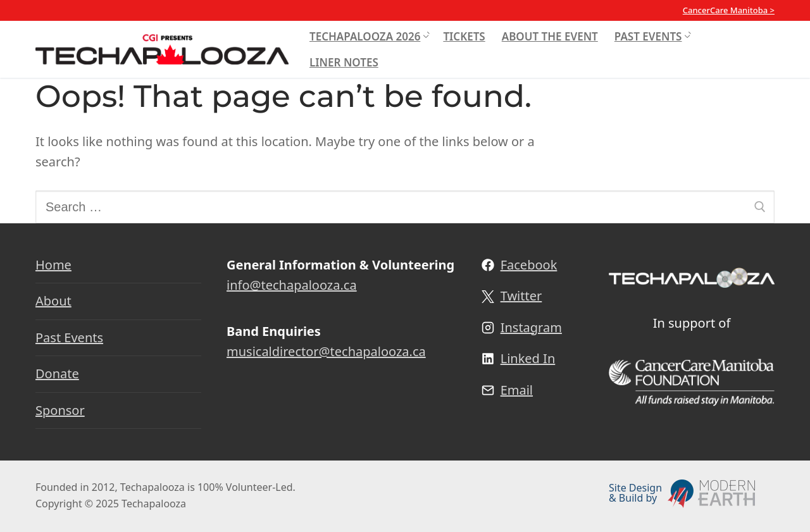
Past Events (69, 337)
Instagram (531, 327)
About (53, 301)
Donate (57, 374)
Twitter (521, 296)
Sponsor (60, 410)
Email (517, 390)
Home (53, 265)
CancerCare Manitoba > (729, 10)
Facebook (529, 265)
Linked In (528, 358)
